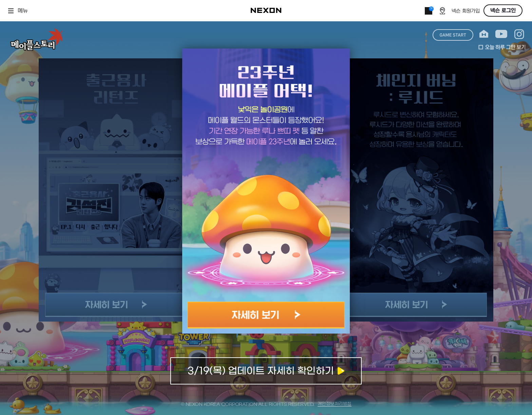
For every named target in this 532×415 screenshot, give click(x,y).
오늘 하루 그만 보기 (502, 47)
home (484, 34)
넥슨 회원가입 (466, 11)
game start (453, 35)
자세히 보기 (266, 315)
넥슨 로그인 (503, 11)
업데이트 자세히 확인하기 (266, 371)
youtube (501, 34)
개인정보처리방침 (335, 404)
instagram (519, 34)
